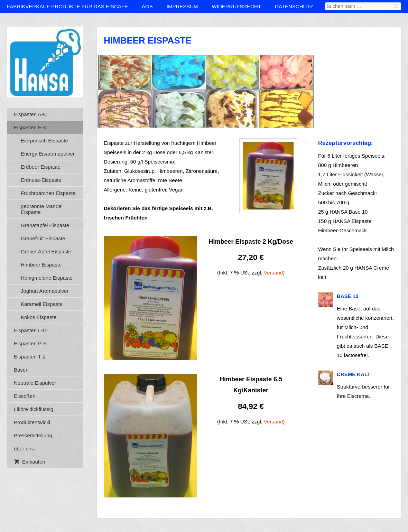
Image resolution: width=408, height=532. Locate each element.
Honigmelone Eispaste (47, 278)
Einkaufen (30, 462)
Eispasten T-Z (30, 357)
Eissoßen (25, 396)
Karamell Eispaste (42, 304)
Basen (21, 370)
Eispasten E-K (30, 127)
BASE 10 (348, 296)
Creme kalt (354, 374)
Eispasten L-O (30, 330)
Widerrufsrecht (237, 6)
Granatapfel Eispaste (45, 225)
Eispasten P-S (30, 343)
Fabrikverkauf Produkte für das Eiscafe (67, 6)
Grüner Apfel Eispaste (46, 251)
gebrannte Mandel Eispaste (42, 209)
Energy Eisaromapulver (48, 154)
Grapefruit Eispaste (43, 238)
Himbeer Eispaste (41, 265)
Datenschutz (294, 6)
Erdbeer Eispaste (41, 167)
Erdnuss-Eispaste (41, 180)
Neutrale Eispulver (35, 383)
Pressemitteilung (33, 435)
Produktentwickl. (33, 422)
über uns (24, 449)
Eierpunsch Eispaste (44, 141)
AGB (147, 6)
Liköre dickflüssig (34, 409)
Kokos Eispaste (39, 317)
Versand (273, 273)
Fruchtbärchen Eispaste (48, 193)
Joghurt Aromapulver (45, 291)
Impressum (182, 6)
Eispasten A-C (30, 114)
